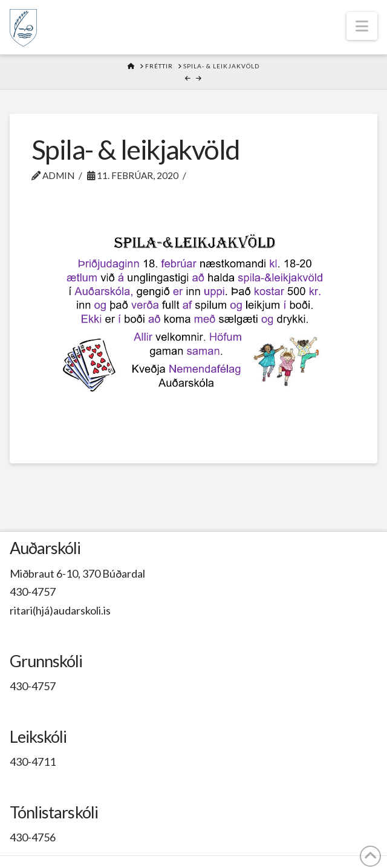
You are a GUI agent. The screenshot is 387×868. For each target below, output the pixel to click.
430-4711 (33, 762)
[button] (362, 26)
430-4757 (33, 592)
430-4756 (33, 837)
